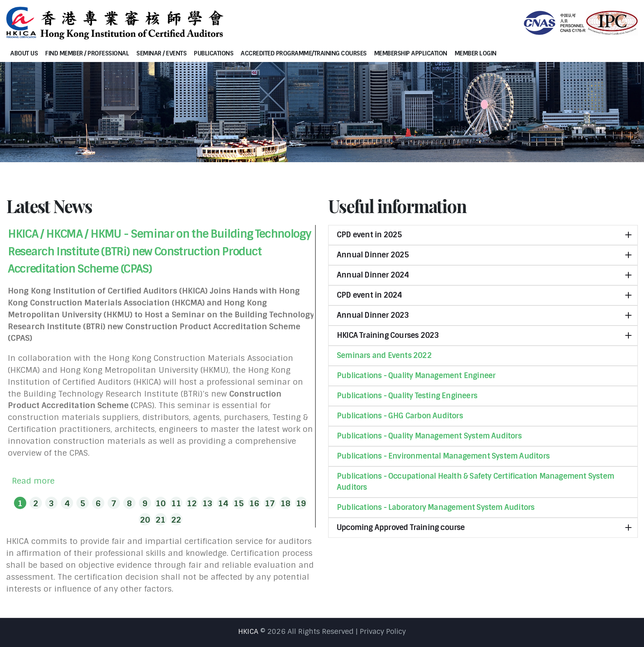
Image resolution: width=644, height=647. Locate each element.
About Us (24, 53)
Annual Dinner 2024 (373, 275)
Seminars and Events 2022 (384, 356)
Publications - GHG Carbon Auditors (400, 416)
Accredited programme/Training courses (304, 53)
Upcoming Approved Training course (401, 528)
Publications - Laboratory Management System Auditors (436, 507)
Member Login (476, 53)
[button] (20, 503)
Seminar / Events (161, 53)
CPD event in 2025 (369, 235)
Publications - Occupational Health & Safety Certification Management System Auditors (475, 482)
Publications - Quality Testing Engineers (407, 396)
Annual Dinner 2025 (373, 255)
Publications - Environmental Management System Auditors (443, 456)
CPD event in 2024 (369, 295)
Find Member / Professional (87, 53)
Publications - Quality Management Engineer (416, 376)
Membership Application (411, 53)
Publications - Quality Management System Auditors (429, 436)
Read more (33, 481)
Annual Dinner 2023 (373, 315)
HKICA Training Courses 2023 (388, 335)
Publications (214, 53)
